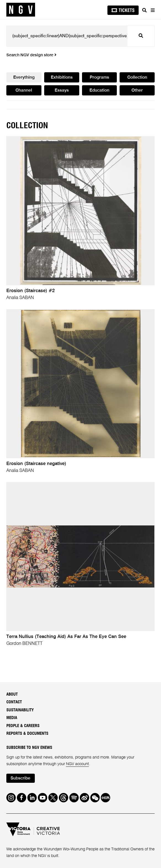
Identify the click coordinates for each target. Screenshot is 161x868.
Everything (24, 78)
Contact (14, 702)
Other (137, 90)
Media (12, 718)
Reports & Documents (27, 734)
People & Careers (23, 726)
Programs (99, 78)
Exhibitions (62, 78)
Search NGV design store (31, 55)
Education (99, 90)
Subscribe (20, 778)
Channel (24, 90)
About (12, 694)
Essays (62, 90)
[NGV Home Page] (21, 10)
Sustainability (20, 710)
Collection (137, 78)
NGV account (77, 764)
